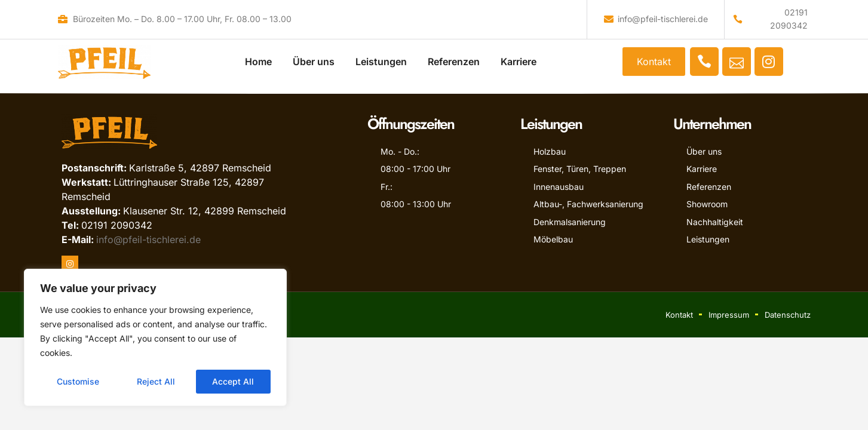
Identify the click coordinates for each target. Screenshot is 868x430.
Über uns (314, 58)
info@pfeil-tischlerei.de (148, 239)
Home (258, 58)
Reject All (156, 381)
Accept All (234, 381)
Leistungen (381, 58)
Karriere (519, 58)
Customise (78, 381)
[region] (155, 337)
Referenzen (454, 58)
